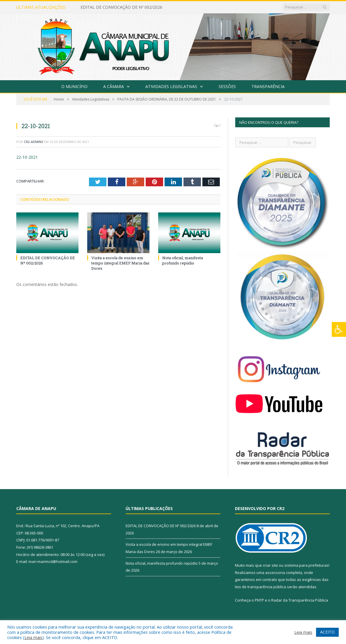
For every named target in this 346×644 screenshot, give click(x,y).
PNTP (259, 600)
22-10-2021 (27, 157)
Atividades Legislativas (171, 86)
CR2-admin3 (33, 142)
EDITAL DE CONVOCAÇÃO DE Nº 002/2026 (121, 7)
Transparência (268, 86)
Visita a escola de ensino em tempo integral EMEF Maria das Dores (120, 263)
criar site (270, 565)
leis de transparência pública (261, 587)
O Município (74, 86)
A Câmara (114, 86)
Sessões (227, 86)
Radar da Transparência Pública (300, 600)
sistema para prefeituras (306, 565)
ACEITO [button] (327, 632)
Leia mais (33, 637)
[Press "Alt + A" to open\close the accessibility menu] (339, 329)
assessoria (275, 573)
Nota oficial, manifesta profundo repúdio (183, 260)
